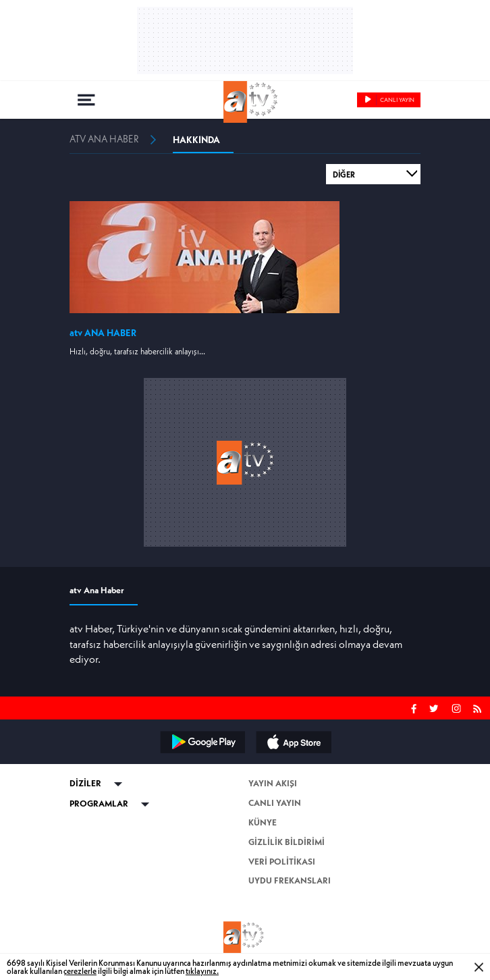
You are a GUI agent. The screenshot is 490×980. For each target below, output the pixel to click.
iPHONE (293, 742)
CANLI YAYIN (275, 803)
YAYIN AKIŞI (273, 783)
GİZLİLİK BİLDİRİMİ (287, 842)
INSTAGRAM (458, 707)
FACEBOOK (414, 707)
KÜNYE (263, 822)
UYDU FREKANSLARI (290, 880)
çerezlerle (80, 971)
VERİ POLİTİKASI (282, 862)
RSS (480, 707)
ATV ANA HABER (104, 139)
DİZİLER (85, 783)
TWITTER (435, 707)
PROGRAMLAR (99, 804)
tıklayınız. (202, 971)
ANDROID (202, 742)
